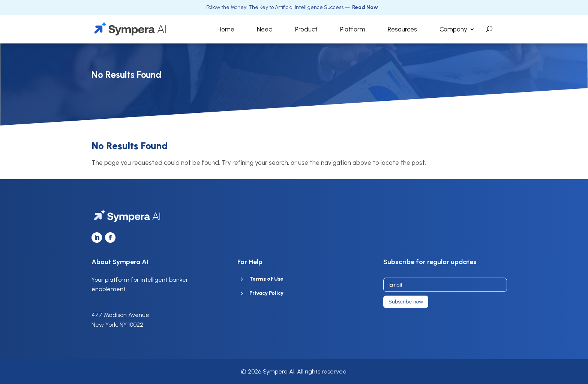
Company (453, 29)
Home (226, 29)
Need (265, 29)
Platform (353, 29)
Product (306, 29)
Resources (402, 29)
